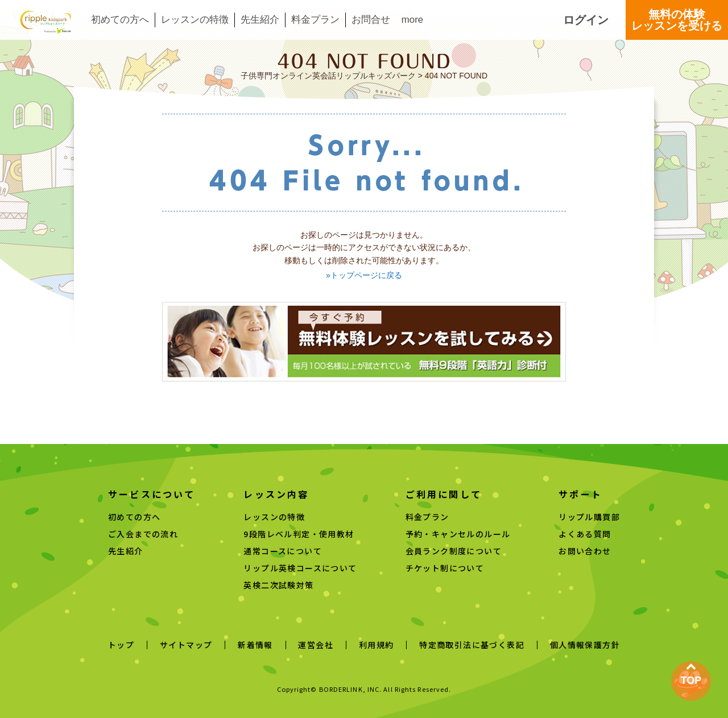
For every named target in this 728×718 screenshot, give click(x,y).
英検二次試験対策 (278, 585)
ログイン (586, 20)
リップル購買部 (589, 517)
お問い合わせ (585, 551)
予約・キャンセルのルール (458, 534)
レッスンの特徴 (195, 20)
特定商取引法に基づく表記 (472, 645)
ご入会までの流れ (143, 534)
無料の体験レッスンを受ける (677, 20)
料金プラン (315, 20)
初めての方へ (120, 20)
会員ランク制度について (454, 551)
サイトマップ (186, 645)
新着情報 (255, 645)
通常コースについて (283, 551)
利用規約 (377, 645)
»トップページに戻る (364, 275)
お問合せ (371, 20)
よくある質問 (585, 534)
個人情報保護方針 (585, 645)
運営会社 (316, 645)
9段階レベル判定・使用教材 (299, 534)
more (412, 20)
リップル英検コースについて (300, 568)
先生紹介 (260, 20)
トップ (121, 645)
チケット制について (445, 568)
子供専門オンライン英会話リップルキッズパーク (328, 76)
